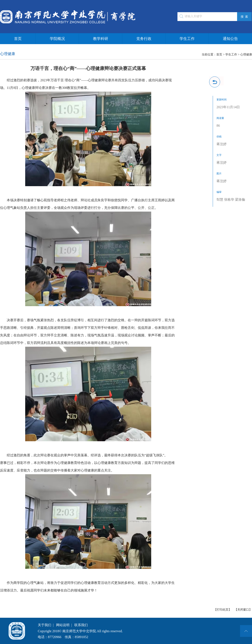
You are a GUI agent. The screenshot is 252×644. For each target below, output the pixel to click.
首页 (18, 39)
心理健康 (246, 55)
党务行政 (144, 39)
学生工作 (187, 39)
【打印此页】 (223, 610)
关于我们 (45, 625)
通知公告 (230, 39)
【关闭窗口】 (243, 610)
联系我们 (81, 625)
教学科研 (101, 39)
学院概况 (57, 39)
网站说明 (63, 625)
